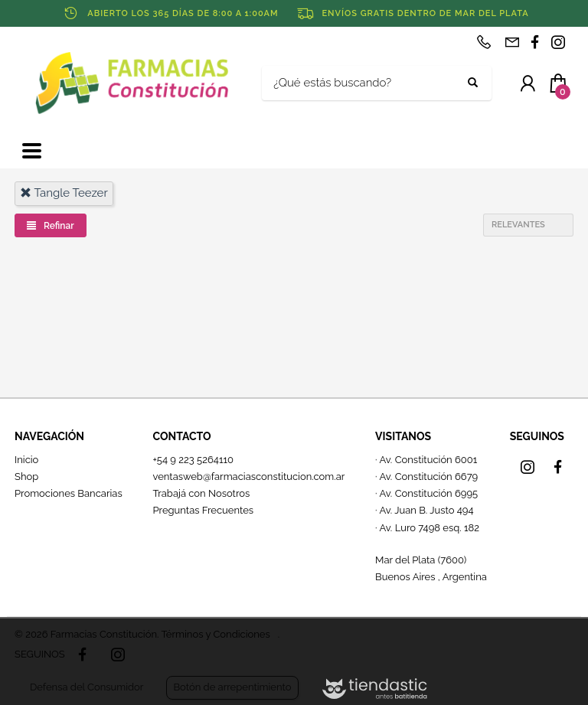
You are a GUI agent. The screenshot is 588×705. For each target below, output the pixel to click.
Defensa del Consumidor (87, 687)
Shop (26, 477)
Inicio (26, 460)
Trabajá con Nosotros (201, 493)
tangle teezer (64, 193)
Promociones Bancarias (69, 493)
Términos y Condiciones (215, 634)
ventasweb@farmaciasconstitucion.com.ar (248, 477)
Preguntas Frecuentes (203, 510)
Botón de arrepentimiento (232, 687)
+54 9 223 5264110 (193, 460)
